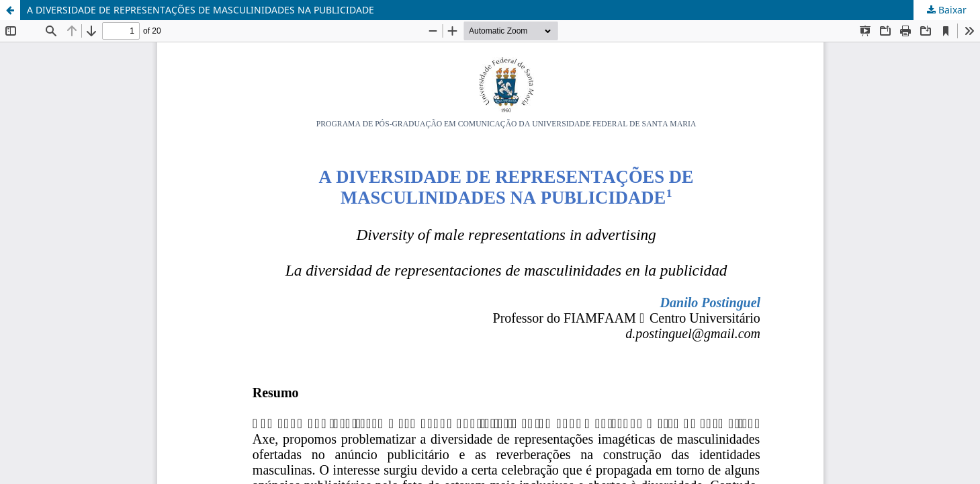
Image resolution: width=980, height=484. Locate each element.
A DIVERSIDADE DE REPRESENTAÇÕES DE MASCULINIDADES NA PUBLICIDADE (201, 10)
